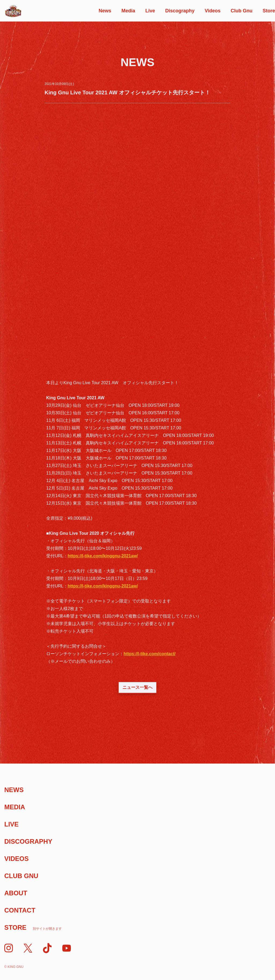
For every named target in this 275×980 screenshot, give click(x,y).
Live (150, 11)
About (16, 893)
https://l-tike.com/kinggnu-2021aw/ (103, 556)
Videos (213, 11)
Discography (180, 11)
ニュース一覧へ (137, 687)
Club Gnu (242, 11)
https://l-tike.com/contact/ (150, 654)
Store (269, 11)
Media (128, 11)
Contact (20, 910)
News (105, 11)
